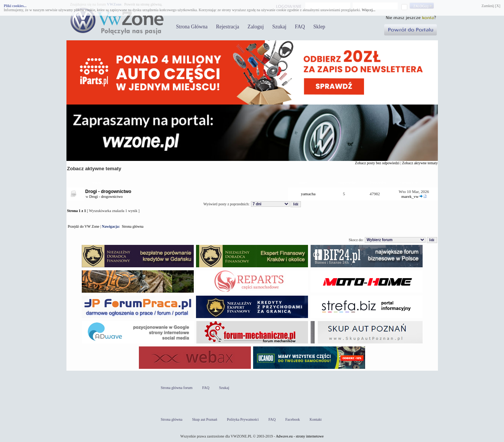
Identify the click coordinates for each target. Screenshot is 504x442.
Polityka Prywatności (243, 419)
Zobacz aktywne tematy (420, 163)
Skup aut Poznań (205, 419)
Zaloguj (256, 27)
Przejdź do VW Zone (84, 226)
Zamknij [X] (491, 6)
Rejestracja (227, 27)
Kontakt (315, 419)
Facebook (293, 419)
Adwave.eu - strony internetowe (300, 436)
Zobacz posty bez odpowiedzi (377, 163)
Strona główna (133, 226)
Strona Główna (192, 27)
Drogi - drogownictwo (108, 192)
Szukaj (279, 27)
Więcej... (369, 10)
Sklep (319, 27)
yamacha (308, 194)
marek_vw (410, 196)
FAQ (300, 27)
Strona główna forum (177, 388)
